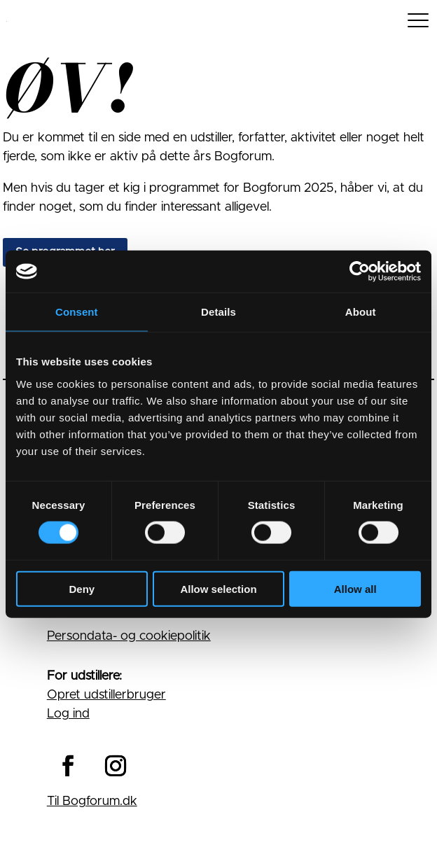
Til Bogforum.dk (92, 801)
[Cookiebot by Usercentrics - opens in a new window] (360, 272)
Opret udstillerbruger (106, 695)
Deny (82, 588)
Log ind (68, 714)
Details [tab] (218, 312)
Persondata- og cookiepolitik (129, 636)
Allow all (355, 588)
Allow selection (218, 588)
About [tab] (361, 312)
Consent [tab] (77, 312)
